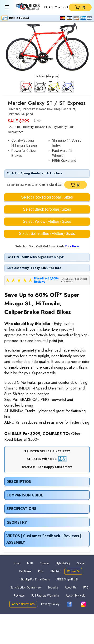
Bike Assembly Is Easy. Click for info (34, 268)
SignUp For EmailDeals (35, 579)
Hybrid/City (63, 563)
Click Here (72, 246)
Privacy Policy (50, 604)
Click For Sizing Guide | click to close (34, 173)
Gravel (81, 563)
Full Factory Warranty (45, 596)
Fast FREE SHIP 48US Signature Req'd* (35, 257)
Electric (55, 571)
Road (17, 563)
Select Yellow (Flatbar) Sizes (47, 221)
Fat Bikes (25, 571)
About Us (71, 588)
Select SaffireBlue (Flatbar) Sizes (47, 234)
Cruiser (45, 563)
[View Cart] (76, 185)
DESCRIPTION (19, 482)
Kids (41, 571)
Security (53, 588)
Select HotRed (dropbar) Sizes (47, 197)
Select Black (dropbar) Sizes (47, 209)
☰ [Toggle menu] (7, 7)
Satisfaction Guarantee (25, 588)
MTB (30, 563)
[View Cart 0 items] (80, 7)
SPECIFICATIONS (21, 509)
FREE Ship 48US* (67, 579)
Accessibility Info (23, 604)
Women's (73, 571)
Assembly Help (75, 596)
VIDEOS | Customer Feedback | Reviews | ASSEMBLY (44, 539)
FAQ (86, 588)
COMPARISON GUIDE (25, 495)
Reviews (19, 596)
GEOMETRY (17, 522)
